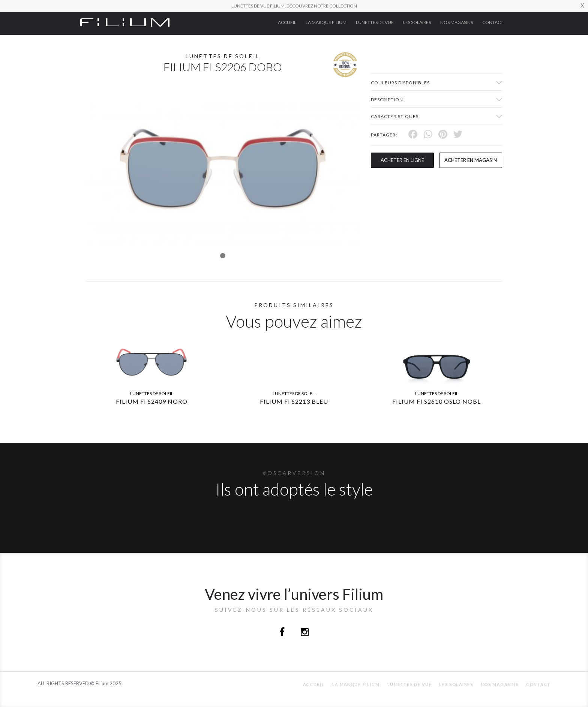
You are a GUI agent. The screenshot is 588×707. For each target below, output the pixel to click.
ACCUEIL (287, 22)
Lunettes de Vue (375, 22)
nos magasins (457, 22)
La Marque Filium (326, 22)
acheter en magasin (471, 160)
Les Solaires (417, 22)
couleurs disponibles (400, 83)
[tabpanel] (223, 169)
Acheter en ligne (402, 160)
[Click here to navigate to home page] (125, 22)
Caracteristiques (395, 116)
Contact (493, 22)
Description (387, 100)
